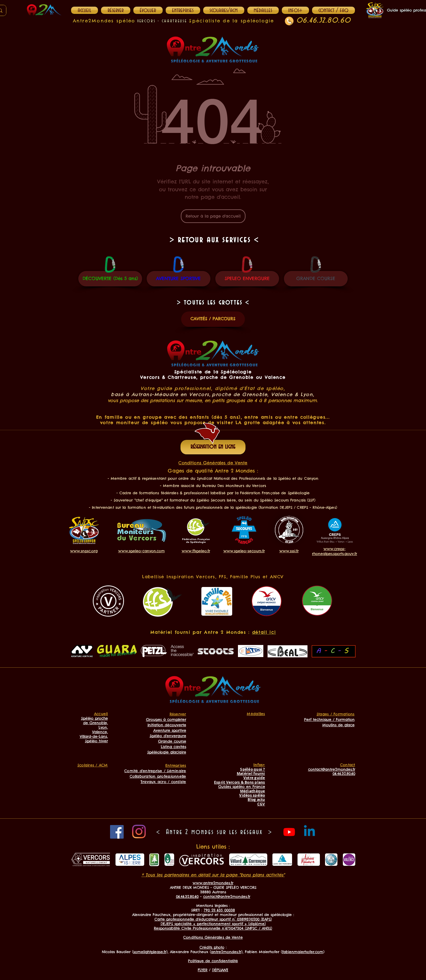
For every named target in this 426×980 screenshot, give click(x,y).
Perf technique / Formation (329, 719)
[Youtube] (289, 832)
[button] (295, 10)
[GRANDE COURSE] (316, 279)
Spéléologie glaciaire (167, 752)
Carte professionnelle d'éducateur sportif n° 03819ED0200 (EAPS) (213, 919)
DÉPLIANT (220, 970)
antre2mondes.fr (226, 952)
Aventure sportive (170, 730)
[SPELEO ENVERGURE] (247, 279)
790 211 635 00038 (219, 910)
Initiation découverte (167, 725)
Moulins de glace (338, 725)
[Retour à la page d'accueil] (213, 216)
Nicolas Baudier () (135, 952)
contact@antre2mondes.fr (227, 896)
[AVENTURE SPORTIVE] (179, 279)
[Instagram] (139, 832)
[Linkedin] (309, 832)
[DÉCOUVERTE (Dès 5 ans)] (110, 279)
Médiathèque (253, 791)
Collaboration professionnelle (158, 776)
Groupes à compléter (166, 719)
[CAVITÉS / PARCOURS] (213, 319)
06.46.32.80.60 (324, 21)
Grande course (172, 741)
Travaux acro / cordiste (163, 782)
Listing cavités (174, 747)
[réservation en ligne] (213, 447)
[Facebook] (117, 832)
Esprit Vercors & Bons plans (239, 782)
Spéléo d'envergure (168, 736)
